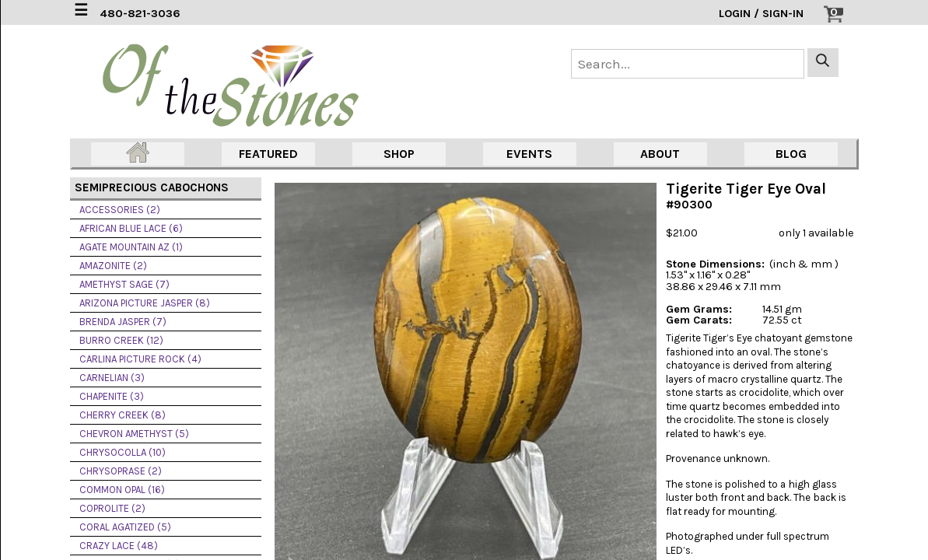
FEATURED (268, 154)
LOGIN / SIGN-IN (761, 14)
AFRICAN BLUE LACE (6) (131, 228)
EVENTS (529, 154)
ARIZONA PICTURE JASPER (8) (145, 303)
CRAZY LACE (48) (119, 546)
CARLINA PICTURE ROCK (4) (140, 359)
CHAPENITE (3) (112, 396)
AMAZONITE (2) (113, 266)
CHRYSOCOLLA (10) (123, 452)
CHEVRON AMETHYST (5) (134, 434)
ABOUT (660, 154)
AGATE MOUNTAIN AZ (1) (131, 247)
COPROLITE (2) (112, 508)
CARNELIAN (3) (112, 378)
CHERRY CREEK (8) (123, 415)
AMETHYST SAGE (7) (124, 284)
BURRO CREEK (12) (121, 340)
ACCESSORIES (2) (120, 210)
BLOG (791, 154)
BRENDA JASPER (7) (123, 322)
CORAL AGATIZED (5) (125, 527)
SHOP (399, 154)
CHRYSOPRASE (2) (121, 471)
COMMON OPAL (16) (122, 490)
